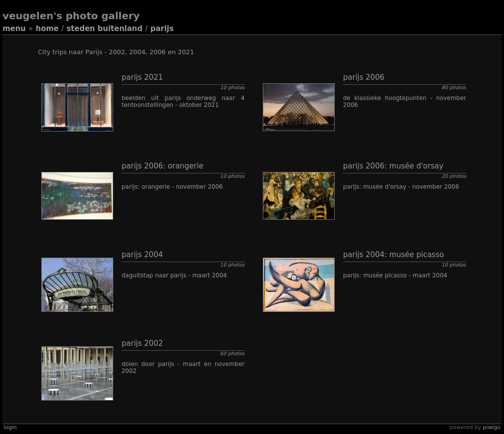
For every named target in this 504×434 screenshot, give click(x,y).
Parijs (162, 29)
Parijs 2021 (142, 77)
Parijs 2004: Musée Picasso (394, 255)
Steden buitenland (104, 29)
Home (47, 29)
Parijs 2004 (142, 255)
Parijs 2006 (364, 77)
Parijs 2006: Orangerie (162, 166)
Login (10, 427)
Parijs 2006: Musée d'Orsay (393, 166)
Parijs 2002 (142, 343)
